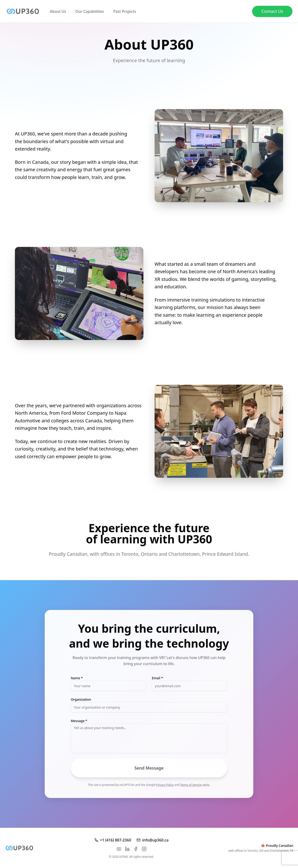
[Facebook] (136, 849)
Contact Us (272, 11)
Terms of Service (191, 785)
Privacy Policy (165, 785)
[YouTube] (119, 849)
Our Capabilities (90, 11)
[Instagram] (144, 849)
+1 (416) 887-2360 (113, 840)
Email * (157, 678)
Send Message (149, 768)
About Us (58, 11)
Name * (77, 678)
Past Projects (125, 11)
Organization (81, 699)
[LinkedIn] (127, 849)
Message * (79, 721)
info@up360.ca (153, 840)
